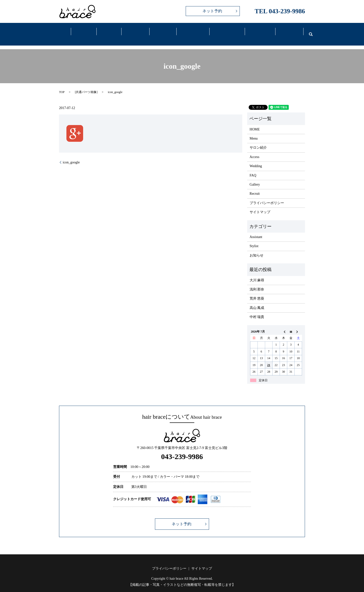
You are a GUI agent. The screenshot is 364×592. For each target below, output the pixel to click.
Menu (108, 32)
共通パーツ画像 (86, 86)
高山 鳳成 (257, 301)
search (308, 31)
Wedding (224, 32)
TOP (62, 86)
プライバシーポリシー (267, 197)
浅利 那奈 (257, 283)
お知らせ (257, 249)
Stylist (254, 240)
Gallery (161, 32)
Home (60, 32)
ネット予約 (212, 11)
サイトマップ (260, 206)
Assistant (256, 231)
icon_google (71, 156)
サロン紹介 (258, 141)
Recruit (286, 32)
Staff (134, 32)
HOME (255, 123)
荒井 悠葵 (257, 292)
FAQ (257, 32)
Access (190, 32)
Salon (84, 32)
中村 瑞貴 (257, 311)
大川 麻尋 (257, 274)
